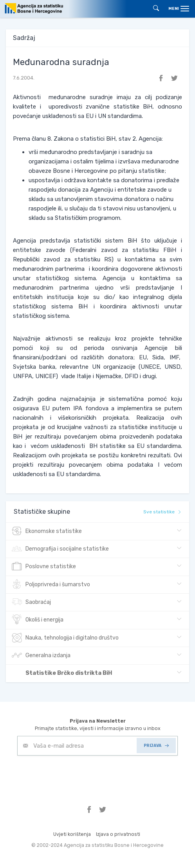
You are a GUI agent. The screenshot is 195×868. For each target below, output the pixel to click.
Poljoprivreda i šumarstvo (51, 585)
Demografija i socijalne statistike (60, 549)
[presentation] (77, 775)
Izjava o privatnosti (118, 834)
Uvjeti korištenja (72, 834)
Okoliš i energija (38, 620)
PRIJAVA (156, 746)
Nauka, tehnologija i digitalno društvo (65, 638)
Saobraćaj (31, 602)
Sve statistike (162, 512)
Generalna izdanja (41, 656)
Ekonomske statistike (47, 531)
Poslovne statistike (44, 567)
